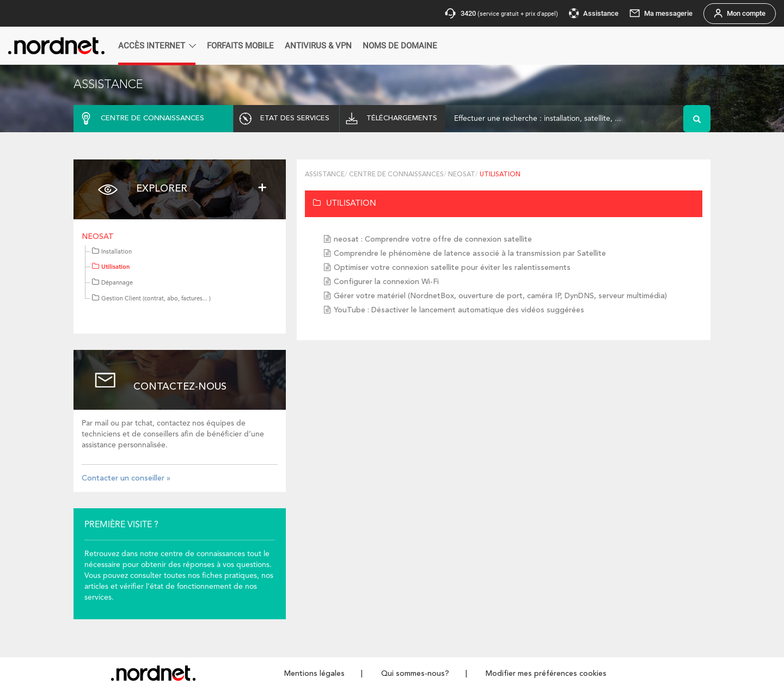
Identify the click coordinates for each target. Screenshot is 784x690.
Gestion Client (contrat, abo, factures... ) (151, 299)
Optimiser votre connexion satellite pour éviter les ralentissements (452, 268)
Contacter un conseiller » (126, 478)
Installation (112, 252)
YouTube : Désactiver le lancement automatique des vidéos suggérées (459, 310)
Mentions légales (314, 674)
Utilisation (111, 267)
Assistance (325, 175)
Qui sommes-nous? (415, 674)
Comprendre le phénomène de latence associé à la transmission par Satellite (470, 254)
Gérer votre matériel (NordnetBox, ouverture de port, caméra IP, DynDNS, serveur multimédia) (500, 296)
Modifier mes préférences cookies (546, 674)
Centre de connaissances (396, 175)
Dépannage (112, 283)
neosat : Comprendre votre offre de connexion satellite (433, 239)
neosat (98, 237)
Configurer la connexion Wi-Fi (386, 282)
